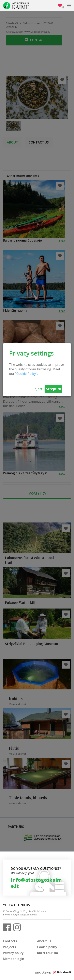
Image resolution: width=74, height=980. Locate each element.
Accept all (53, 389)
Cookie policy (47, 947)
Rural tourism (47, 953)
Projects (9, 947)
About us (44, 941)
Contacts (10, 941)
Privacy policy (13, 953)
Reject (38, 389)
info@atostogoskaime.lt (36, 883)
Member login (14, 959)
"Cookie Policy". (26, 374)
